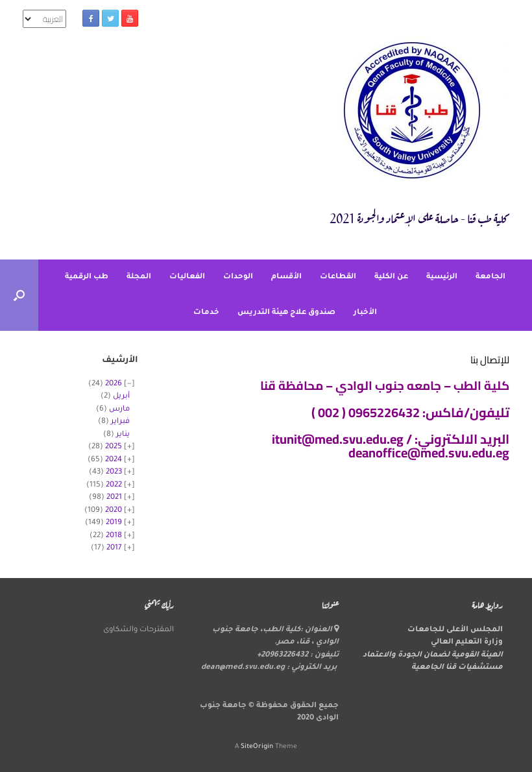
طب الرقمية (87, 277)
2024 (114, 460)
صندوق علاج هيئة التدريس (286, 313)
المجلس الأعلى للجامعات (455, 630)
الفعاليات (187, 277)
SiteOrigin (257, 747)
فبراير (120, 422)
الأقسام (286, 277)
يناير (123, 435)
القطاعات (338, 277)
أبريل (121, 397)
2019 (114, 523)
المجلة (139, 277)
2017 (114, 549)
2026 (114, 384)
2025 (114, 447)
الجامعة (490, 277)
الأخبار (365, 313)
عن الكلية (391, 277)
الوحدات (238, 277)
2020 (114, 511)
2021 (114, 498)
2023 (114, 473)
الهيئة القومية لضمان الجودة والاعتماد (433, 656)
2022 (114, 486)
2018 (114, 536)
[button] (19, 295)
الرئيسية (442, 277)
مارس (119, 410)
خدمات (206, 313)
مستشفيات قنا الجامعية (457, 668)
